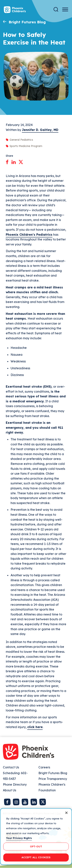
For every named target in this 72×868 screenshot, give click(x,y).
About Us (10, 790)
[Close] (66, 813)
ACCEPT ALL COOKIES (36, 857)
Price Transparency (53, 779)
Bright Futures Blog (27, 22)
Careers (44, 767)
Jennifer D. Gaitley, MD (40, 130)
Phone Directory (15, 784)
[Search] (56, 9)
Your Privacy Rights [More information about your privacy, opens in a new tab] (19, 838)
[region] (36, 837)
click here (35, 727)
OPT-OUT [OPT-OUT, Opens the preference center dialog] (36, 846)
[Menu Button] (65, 9)
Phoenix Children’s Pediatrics (29, 235)
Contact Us (11, 767)
